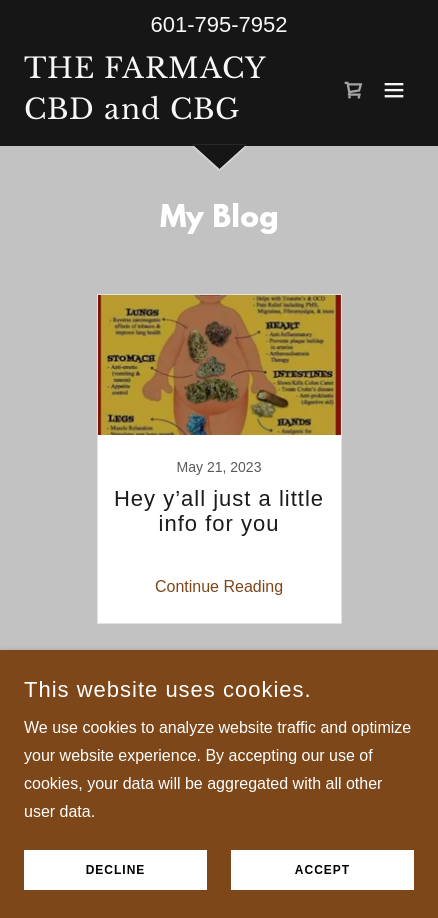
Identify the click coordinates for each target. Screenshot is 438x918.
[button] (394, 90)
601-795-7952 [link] (218, 24)
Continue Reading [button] (219, 586)
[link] (145, 113)
